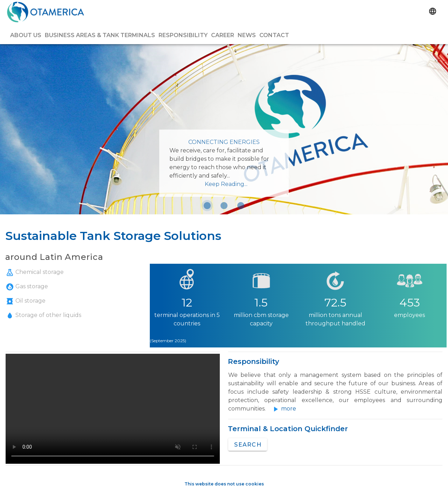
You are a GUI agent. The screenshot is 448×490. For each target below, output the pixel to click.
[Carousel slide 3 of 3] (241, 206)
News (247, 35)
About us (26, 35)
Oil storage (26, 301)
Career (223, 35)
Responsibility (183, 35)
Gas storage (27, 286)
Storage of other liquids (43, 315)
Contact (274, 35)
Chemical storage (35, 272)
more (289, 409)
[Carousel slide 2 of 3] (224, 206)
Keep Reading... (226, 184)
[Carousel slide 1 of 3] (207, 206)
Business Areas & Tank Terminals (100, 35)
